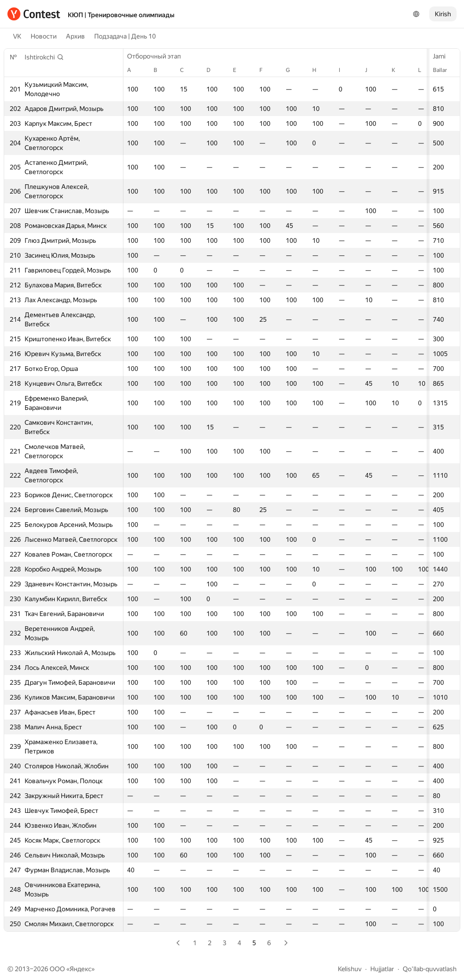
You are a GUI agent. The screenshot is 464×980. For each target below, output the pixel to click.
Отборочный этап (159, 56)
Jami (444, 56)
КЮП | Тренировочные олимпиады (121, 15)
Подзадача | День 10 (125, 36)
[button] (44, 57)
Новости (44, 36)
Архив (75, 36)
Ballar (445, 70)
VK (17, 36)
